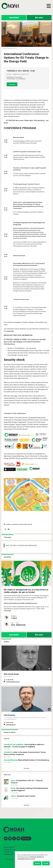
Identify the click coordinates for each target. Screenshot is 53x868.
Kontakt (6, 642)
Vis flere (26, 768)
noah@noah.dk (9, 854)
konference (15, 524)
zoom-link (10, 331)
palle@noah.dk (11, 725)
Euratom (30, 524)
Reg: (12, 623)
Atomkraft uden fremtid (23, 796)
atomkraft (9, 524)
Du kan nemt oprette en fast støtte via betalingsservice (21, 603)
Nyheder (7, 739)
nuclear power (23, 524)
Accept (46, 863)
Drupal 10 (11, 859)
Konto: (18, 623)
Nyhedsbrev (26, 838)
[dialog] (34, 860)
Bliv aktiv (39, 18)
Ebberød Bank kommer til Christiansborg (26, 760)
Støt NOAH (14, 18)
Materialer (7, 775)
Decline (37, 863)
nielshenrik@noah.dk (13, 682)
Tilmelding (12, 84)
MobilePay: (14, 616)
